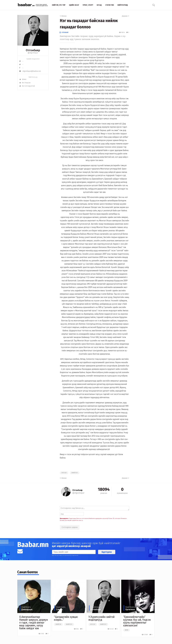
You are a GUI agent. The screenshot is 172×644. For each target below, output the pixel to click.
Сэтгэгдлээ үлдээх (70, 527)
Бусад (99, 5)
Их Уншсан (25, 83)
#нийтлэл (75, 473)
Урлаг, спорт (88, 5)
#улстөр (64, 473)
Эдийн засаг (74, 5)
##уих (127, 630)
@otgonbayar (33, 53)
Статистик (110, 5)
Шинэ (23, 79)
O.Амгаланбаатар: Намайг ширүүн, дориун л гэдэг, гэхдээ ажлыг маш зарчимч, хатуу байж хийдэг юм (34, 623)
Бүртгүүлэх (107, 552)
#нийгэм (58, 624)
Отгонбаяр (65, 32)
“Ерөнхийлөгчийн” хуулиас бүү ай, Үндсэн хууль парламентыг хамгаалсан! (137, 621)
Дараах (126, 16)
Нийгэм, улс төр (59, 5)
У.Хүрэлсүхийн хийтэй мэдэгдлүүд (102, 618)
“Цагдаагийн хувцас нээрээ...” (66, 618)
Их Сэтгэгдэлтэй (27, 86)
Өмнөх (63, 16)
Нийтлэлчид (123, 5)
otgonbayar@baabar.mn (30, 71)
